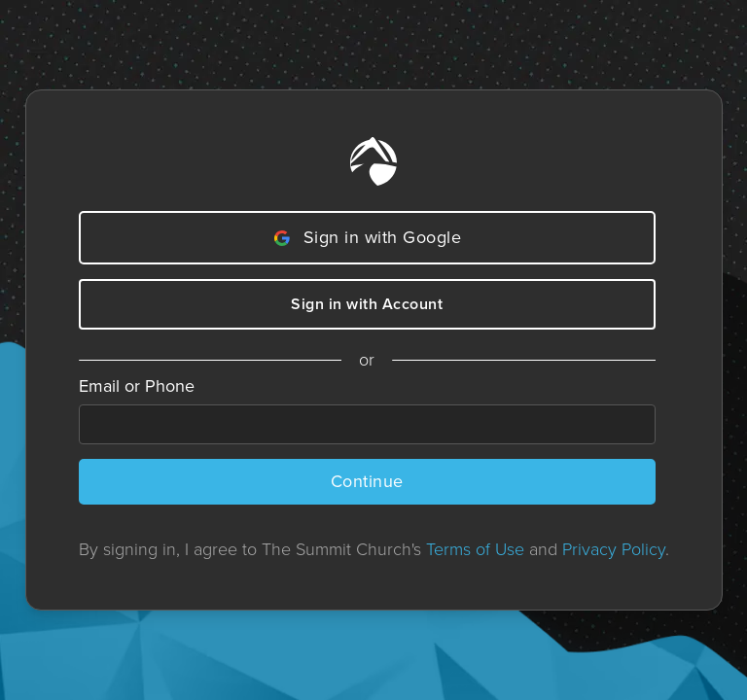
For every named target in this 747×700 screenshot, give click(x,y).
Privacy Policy (614, 549)
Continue (367, 481)
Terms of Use (475, 549)
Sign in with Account (367, 304)
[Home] (373, 161)
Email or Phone (137, 386)
